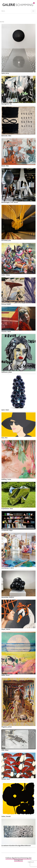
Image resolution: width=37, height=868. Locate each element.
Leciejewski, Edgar (7, 530)
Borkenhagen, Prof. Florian (10, 202)
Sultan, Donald (6, 816)
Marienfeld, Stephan (8, 597)
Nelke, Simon (6, 675)
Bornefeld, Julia (6, 240)
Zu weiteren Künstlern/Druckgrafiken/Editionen (16, 846)
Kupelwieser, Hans (7, 509)
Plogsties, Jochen (7, 727)
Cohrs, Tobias (6, 275)
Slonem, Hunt (6, 779)
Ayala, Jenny (5, 73)
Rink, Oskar (5, 750)
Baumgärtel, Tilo (7, 104)
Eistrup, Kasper (6, 304)
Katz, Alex (4, 438)
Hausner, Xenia (6, 331)
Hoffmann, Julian (7, 372)
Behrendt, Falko (6, 136)
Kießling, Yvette (6, 479)
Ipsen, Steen (5, 410)
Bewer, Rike (5, 166)
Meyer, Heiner (6, 629)
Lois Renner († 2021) (8, 568)
